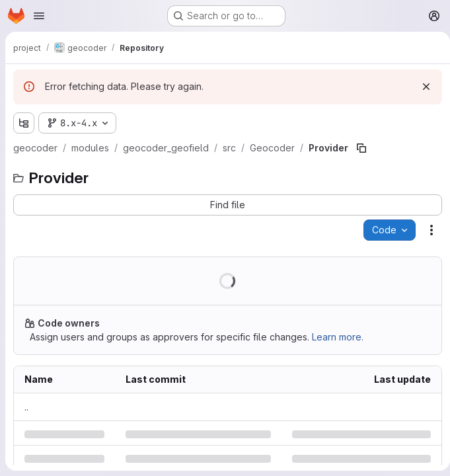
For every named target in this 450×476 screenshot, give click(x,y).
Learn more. (338, 337)
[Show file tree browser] (24, 123)
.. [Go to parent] (26, 407)
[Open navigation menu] (39, 16)
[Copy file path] (361, 148)
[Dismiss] (421, 87)
